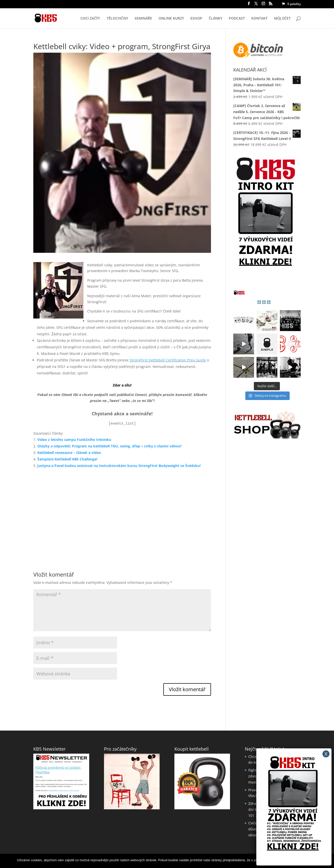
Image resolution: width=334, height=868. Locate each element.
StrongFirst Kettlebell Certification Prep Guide (168, 360)
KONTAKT (259, 19)
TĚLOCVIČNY (117, 19)
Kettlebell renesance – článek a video (69, 453)
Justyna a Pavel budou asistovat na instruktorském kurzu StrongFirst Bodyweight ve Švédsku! (119, 466)
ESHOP (196, 19)
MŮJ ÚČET (282, 19)
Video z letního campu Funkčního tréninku (74, 440)
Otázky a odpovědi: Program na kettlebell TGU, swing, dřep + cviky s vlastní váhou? (110, 446)
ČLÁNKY (215, 19)
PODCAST (237, 19)
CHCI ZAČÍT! (90, 19)
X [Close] (326, 754)
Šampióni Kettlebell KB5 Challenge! (67, 459)
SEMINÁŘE (143, 19)
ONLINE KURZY (171, 19)
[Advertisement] (122, 513)
